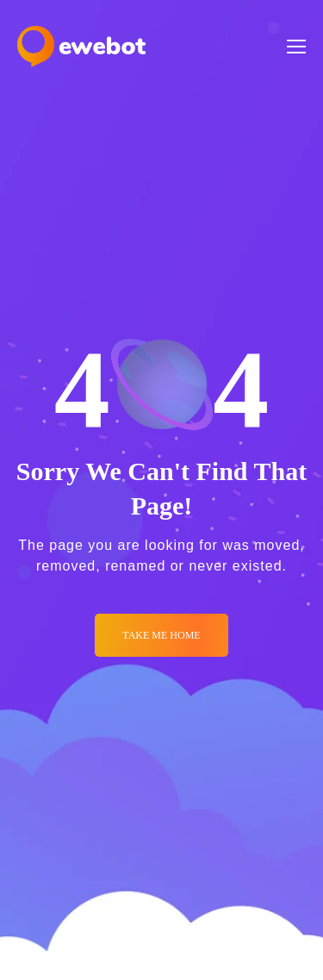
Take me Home (161, 635)
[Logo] (81, 47)
